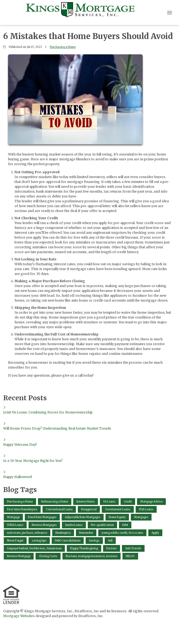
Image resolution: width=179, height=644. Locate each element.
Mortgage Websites (19, 616)
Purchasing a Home (63, 47)
